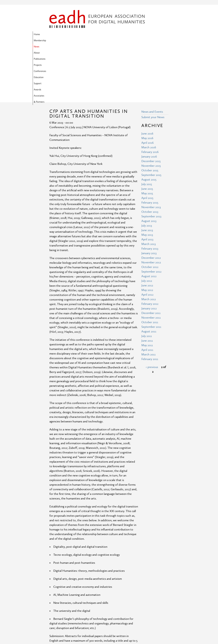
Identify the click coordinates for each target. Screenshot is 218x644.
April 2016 (147, 88)
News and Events (152, 57)
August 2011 (149, 276)
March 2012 (149, 244)
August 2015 (149, 124)
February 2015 (150, 147)
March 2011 (149, 299)
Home (53, 34)
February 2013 (150, 193)
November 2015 (151, 111)
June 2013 (147, 175)
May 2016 (147, 83)
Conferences (133, 34)
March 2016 (149, 92)
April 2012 (147, 239)
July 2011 (147, 281)
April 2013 (147, 184)
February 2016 (150, 97)
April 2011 (147, 295)
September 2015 (151, 120)
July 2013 (147, 170)
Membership (67, 34)
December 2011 (151, 258)
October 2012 (150, 212)
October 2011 (150, 267)
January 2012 (149, 253)
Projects (118, 34)
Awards (66, 41)
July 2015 (147, 129)
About (91, 34)
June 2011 (147, 285)
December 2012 (151, 203)
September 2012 (151, 216)
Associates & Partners (85, 41)
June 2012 (147, 230)
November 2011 (151, 262)
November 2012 (151, 207)
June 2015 (147, 134)
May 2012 (147, 235)
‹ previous (152, 312)
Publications (104, 34)
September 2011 (151, 272)
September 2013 (151, 161)
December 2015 (151, 106)
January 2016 (149, 101)
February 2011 (150, 304)
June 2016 (147, 78)
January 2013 (149, 198)
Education (148, 34)
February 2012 (150, 249)
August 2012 (149, 221)
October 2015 (150, 115)
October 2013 (150, 157)
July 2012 (147, 226)
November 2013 (151, 152)
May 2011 (147, 290)
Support (54, 41)
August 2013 (149, 166)
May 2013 (147, 180)
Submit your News (153, 62)
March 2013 (149, 189)
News (80, 34)
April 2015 (147, 143)
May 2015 (147, 138)
